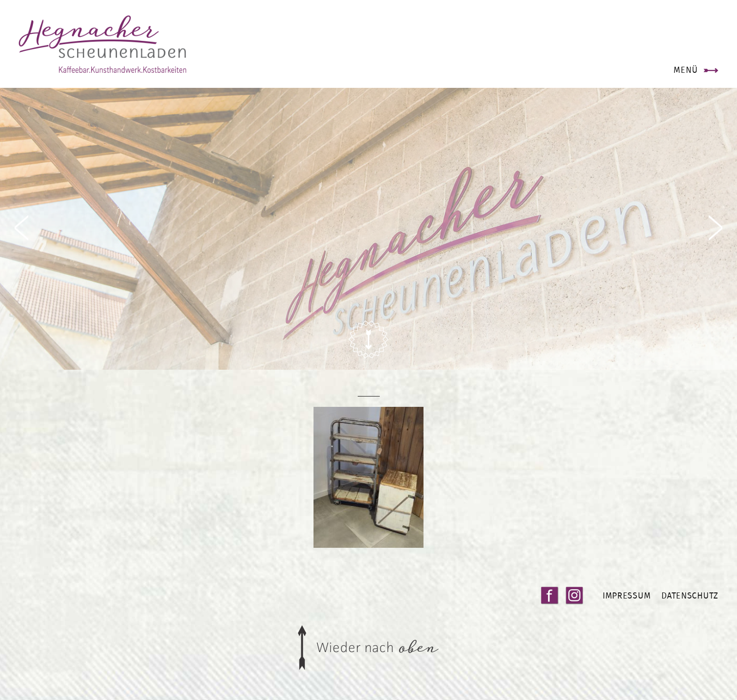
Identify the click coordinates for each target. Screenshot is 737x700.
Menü (686, 70)
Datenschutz (690, 595)
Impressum (627, 595)
